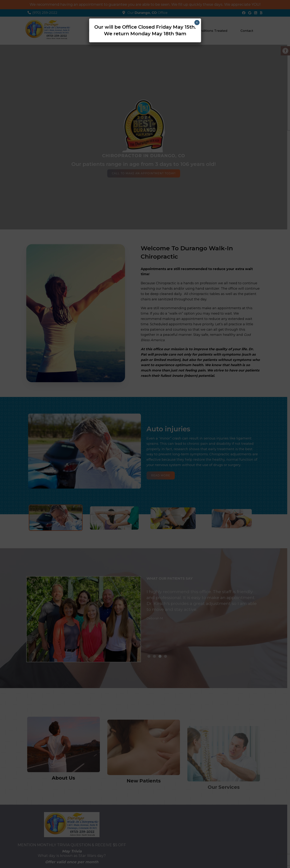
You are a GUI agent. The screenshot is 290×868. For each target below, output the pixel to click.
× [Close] (197, 23)
